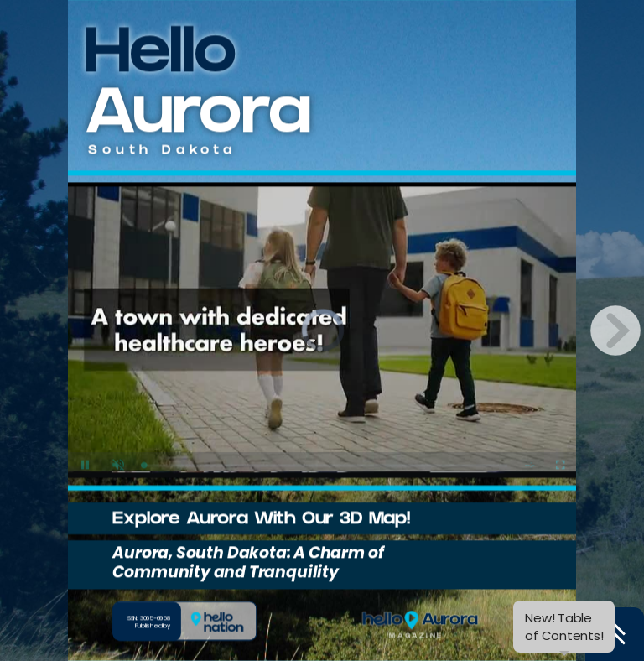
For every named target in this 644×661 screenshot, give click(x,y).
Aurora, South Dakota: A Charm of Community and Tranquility (244, 563)
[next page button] (615, 330)
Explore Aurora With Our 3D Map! (257, 521)
